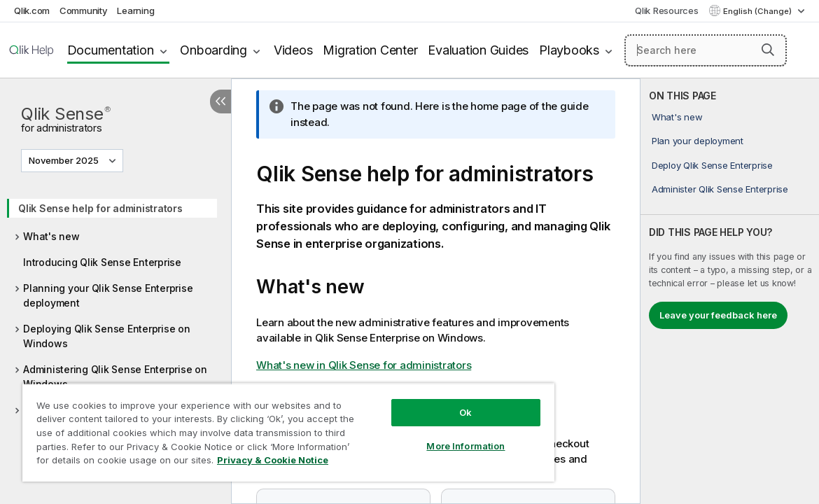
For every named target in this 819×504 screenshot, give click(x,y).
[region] (260, 427)
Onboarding (213, 50)
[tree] (115, 325)
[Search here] (706, 50)
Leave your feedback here (718, 315)
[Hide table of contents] (220, 101)
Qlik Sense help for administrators (100, 208)
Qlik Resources (667, 10)
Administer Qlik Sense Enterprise (720, 189)
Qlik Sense (66, 118)
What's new (51, 236)
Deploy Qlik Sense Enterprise (712, 165)
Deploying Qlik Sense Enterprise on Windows (107, 336)
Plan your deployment (698, 141)
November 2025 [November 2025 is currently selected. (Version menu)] (65, 160)
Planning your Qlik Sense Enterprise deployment (108, 295)
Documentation (111, 50)
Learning (135, 10)
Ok (417, 402)
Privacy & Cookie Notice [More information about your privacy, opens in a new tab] (135, 463)
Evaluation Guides (478, 50)
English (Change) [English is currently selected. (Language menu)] (758, 11)
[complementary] (730, 291)
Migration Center (370, 50)
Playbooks (569, 50)
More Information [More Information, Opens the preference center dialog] (417, 435)
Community (84, 10)
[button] (768, 50)
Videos (293, 50)
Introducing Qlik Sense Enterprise (102, 262)
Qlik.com (32, 10)
